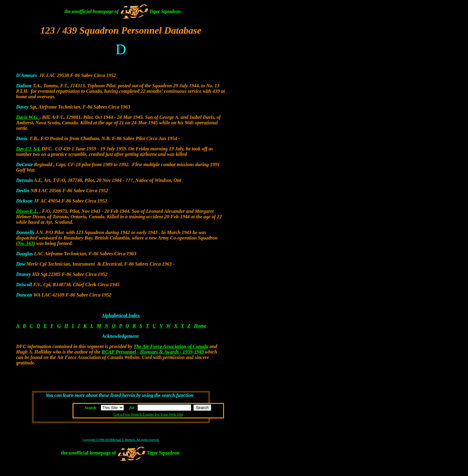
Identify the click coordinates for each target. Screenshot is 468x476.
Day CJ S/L (28, 149)
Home (200, 326)
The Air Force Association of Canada (171, 346)
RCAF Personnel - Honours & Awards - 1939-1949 (153, 352)
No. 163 (25, 243)
